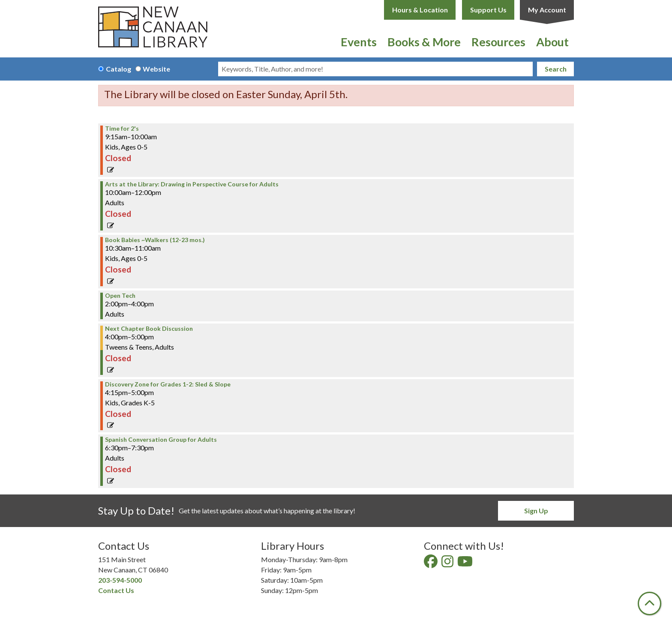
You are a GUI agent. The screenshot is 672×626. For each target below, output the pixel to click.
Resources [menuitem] (498, 42)
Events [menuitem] (359, 42)
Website (156, 69)
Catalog (118, 69)
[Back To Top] (649, 604)
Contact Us (116, 590)
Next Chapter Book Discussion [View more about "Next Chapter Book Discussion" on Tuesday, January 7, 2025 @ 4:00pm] (149, 329)
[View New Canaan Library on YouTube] (466, 564)
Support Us (488, 10)
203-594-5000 (120, 580)
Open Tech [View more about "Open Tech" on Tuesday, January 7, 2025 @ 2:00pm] (120, 296)
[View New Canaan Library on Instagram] (448, 564)
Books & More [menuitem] (424, 42)
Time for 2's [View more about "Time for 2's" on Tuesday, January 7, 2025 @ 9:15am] (122, 129)
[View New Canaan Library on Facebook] (431, 564)
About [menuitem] (552, 42)
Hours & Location (420, 10)
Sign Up (536, 511)
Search (556, 69)
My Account (547, 10)
